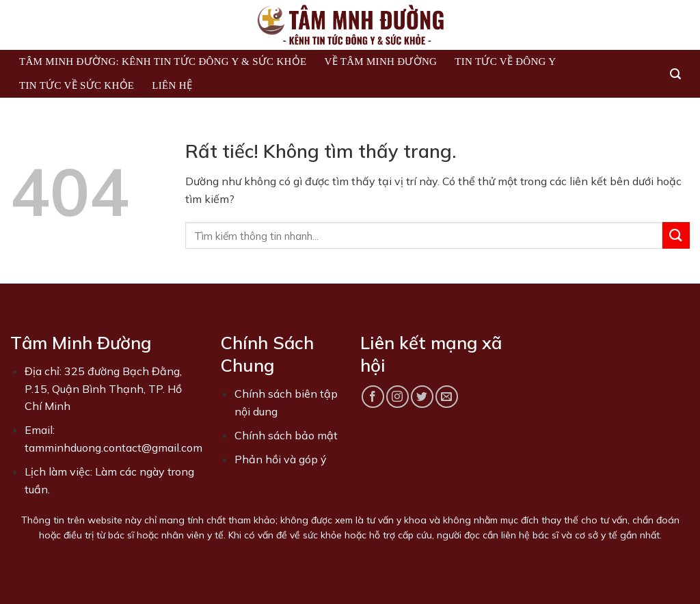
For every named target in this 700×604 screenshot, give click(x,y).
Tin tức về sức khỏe (77, 85)
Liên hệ (172, 85)
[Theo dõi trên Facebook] (373, 397)
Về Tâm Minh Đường (380, 61)
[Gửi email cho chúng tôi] (447, 397)
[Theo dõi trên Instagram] (398, 397)
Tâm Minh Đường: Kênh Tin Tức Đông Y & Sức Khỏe (163, 61)
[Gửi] (676, 235)
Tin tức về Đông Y (505, 61)
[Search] (675, 74)
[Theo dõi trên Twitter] (422, 397)
